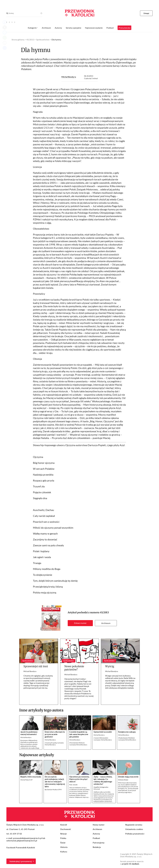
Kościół (64, 825)
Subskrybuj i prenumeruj (21, 861)
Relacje (64, 834)
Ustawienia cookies (134, 829)
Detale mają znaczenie (128, 777)
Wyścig (110, 666)
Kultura (64, 852)
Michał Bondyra (69, 77)
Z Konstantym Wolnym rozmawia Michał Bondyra (78, 744)
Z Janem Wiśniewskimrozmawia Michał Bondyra (103, 739)
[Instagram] (15, 22)
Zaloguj (146, 13)
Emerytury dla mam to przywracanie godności (55, 734)
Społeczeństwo (43, 40)
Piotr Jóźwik (73, 785)
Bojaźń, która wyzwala (31, 777)
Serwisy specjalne (73, 28)
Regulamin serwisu (134, 825)
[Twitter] (12, 22)
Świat (63, 843)
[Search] (7, 13)
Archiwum (106, 623)
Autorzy (58, 28)
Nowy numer (99, 825)
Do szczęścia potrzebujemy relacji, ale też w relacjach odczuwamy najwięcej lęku (55, 781)
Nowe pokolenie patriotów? (74, 668)
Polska (63, 838)
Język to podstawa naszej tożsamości (29, 733)
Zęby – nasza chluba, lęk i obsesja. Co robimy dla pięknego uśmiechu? (103, 780)
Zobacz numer (80, 623)
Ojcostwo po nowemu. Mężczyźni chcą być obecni (79, 779)
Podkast (110, 28)
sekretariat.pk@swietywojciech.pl (22, 841)
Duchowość (66, 829)
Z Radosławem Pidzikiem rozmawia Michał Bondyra (127, 739)
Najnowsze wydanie (94, 28)
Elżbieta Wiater (123, 780)
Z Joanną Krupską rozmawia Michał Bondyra (54, 744)
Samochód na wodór (103, 732)
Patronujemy (99, 843)
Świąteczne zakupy (127, 732)
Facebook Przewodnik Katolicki (21, 847)
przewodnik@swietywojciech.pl (27, 838)
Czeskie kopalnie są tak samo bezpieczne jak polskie (79, 734)
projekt (130, 864)
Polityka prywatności (135, 834)
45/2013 (104, 612)
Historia (64, 847)
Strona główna (18, 40)
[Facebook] (9, 22)
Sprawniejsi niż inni (36, 666)
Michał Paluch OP (26, 780)
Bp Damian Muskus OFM (53, 790)
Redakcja (97, 847)
